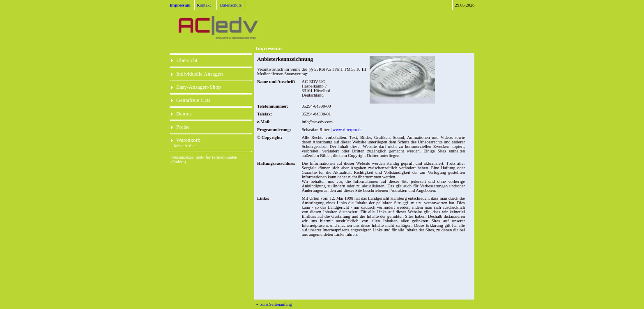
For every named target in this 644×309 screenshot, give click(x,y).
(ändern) (179, 162)
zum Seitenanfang (274, 304)
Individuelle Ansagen (197, 74)
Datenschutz (231, 5)
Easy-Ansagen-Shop (196, 87)
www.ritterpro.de (348, 130)
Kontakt (204, 5)
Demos (182, 114)
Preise (181, 127)
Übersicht (184, 60)
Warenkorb (186, 140)
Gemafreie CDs (191, 100)
